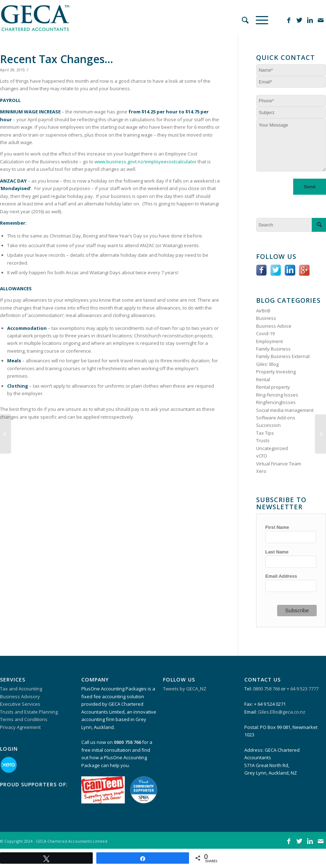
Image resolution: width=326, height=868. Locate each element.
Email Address (281, 576)
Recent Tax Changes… (57, 59)
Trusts (263, 440)
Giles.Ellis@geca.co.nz (282, 712)
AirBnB (263, 311)
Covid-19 (265, 333)
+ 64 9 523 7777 (303, 689)
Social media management (285, 410)
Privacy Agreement (20, 727)
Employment (269, 341)
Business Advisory (20, 696)
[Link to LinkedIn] (310, 20)
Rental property (273, 387)
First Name (277, 527)
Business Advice (274, 326)
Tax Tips (265, 433)
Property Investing (276, 372)
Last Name (277, 552)
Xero (261, 471)
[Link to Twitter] (299, 20)
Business (266, 318)
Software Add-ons (276, 418)
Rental (263, 379)
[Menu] (258, 14)
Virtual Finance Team (279, 464)
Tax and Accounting (21, 689)
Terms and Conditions (24, 719)
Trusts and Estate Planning (29, 712)
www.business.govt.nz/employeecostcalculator (146, 162)
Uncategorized (272, 448)
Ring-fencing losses (277, 395)
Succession (268, 425)
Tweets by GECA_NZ (185, 689)
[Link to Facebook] (289, 20)
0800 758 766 (266, 689)
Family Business (273, 349)
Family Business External (283, 356)
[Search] (242, 14)
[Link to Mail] (321, 20)
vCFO (262, 456)
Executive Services (20, 704)
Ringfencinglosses (276, 402)
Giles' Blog (267, 364)
